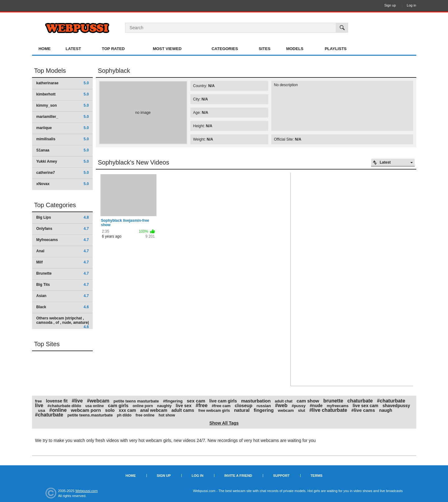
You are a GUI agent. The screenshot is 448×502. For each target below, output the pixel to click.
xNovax (63, 184)
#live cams (363, 410)
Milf (63, 262)
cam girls (118, 405)
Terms (317, 476)
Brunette (63, 273)
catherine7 (63, 173)
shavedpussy (396, 406)
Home (45, 49)
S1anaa (63, 150)
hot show (167, 415)
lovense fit (57, 401)
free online (145, 415)
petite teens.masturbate (90, 415)
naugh (386, 410)
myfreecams (338, 406)
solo (110, 410)
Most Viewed (167, 49)
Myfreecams (63, 240)
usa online (94, 406)
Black (63, 307)
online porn (143, 406)
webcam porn (86, 410)
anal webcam (154, 410)
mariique (63, 128)
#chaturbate (49, 415)
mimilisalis (63, 139)
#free (202, 405)
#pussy (299, 406)
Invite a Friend (238, 476)
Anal (63, 251)
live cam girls (223, 401)
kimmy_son (63, 105)
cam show (308, 401)
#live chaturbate (328, 410)
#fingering (173, 401)
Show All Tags (224, 423)
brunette (333, 401)
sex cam (196, 401)
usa (42, 410)
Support (281, 476)
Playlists (336, 49)
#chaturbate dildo (64, 406)
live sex (184, 406)
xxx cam (127, 410)
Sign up (390, 5)
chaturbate (360, 401)
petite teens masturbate (136, 401)
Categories (225, 49)
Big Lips (63, 217)
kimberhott (63, 94)
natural (242, 410)
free (39, 401)
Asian (63, 296)
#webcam (98, 401)
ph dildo (124, 415)
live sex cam (366, 406)
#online (58, 410)
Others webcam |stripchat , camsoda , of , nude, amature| (63, 322)
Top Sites (47, 344)
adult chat (284, 401)
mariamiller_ (63, 117)
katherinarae (63, 83)
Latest (73, 49)
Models (295, 49)
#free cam (221, 406)
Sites (265, 49)
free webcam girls (214, 411)
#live (77, 401)
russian (264, 406)
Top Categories (55, 205)
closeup (243, 405)
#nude (316, 406)
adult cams (183, 410)
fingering (264, 410)
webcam (286, 410)
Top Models (50, 71)
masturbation (256, 401)
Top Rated (113, 49)
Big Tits (63, 285)
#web (281, 405)
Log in (412, 5)
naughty (164, 406)
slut (302, 410)
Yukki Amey (63, 161)
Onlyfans (63, 229)
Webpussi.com (86, 491)
